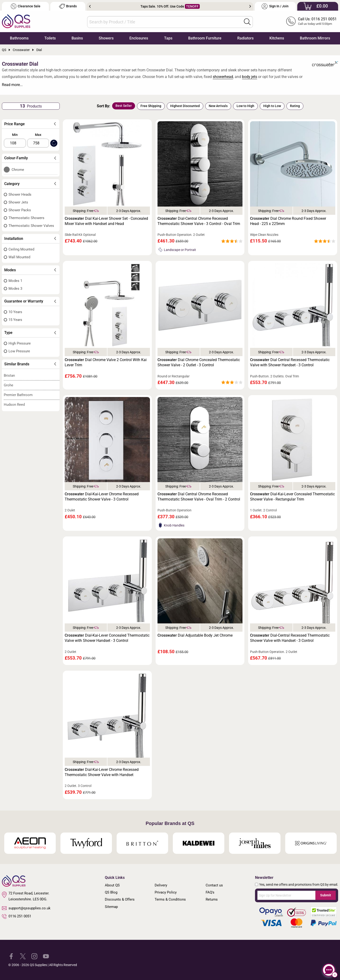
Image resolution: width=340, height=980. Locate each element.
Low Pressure (19, 351)
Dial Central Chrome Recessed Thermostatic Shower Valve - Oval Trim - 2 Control (199, 497)
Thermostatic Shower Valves (31, 226)
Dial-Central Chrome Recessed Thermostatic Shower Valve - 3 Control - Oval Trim (199, 221)
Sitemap (111, 907)
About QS (112, 885)
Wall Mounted (19, 257)
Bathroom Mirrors (315, 38)
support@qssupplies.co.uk (26, 908)
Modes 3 (15, 289)
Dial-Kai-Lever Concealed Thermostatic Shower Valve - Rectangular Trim (292, 497)
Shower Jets (18, 202)
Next (250, 6)
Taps (168, 38)
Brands (68, 6)
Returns (212, 899)
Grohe (8, 385)
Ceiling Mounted (21, 249)
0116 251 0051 (17, 916)
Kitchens (277, 38)
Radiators (245, 38)
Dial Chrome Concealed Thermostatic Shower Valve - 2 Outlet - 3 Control (199, 362)
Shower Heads (20, 194)
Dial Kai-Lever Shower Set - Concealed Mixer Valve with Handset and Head (106, 221)
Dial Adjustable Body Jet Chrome (195, 635)
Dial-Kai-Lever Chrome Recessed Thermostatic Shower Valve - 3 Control (102, 497)
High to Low (272, 106)
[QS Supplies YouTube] (46, 956)
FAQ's (210, 892)
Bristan (9, 376)
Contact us (214, 885)
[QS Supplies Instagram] (34, 956)
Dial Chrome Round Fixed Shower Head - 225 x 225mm (288, 221)
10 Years (15, 312)
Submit (326, 895)
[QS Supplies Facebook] (11, 956)
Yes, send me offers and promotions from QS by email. (299, 885)
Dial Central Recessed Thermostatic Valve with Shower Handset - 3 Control (290, 362)
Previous (90, 6)
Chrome (18, 170)
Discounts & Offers (120, 899)
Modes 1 (15, 281)
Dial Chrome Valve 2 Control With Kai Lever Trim (106, 362)
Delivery (161, 885)
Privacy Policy (166, 892)
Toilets (50, 38)
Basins (77, 38)
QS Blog (111, 892)
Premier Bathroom (18, 395)
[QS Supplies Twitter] (23, 956)
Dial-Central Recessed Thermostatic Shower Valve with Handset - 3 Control (290, 638)
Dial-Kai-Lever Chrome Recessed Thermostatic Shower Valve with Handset (102, 772)
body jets (250, 77)
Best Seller (124, 106)
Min (15, 135)
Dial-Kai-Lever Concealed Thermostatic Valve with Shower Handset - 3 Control (107, 638)
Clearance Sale (25, 6)
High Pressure (20, 343)
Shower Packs (20, 210)
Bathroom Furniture (205, 38)
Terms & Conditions (170, 899)
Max (38, 135)
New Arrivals (218, 106)
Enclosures (139, 38)
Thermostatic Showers (26, 218)
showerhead (223, 77)
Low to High (245, 106)
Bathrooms (19, 38)
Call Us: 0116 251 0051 (317, 19)
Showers (106, 38)
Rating (295, 106)
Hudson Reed (14, 405)
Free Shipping (151, 106)
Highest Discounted (185, 106)
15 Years (15, 320)
